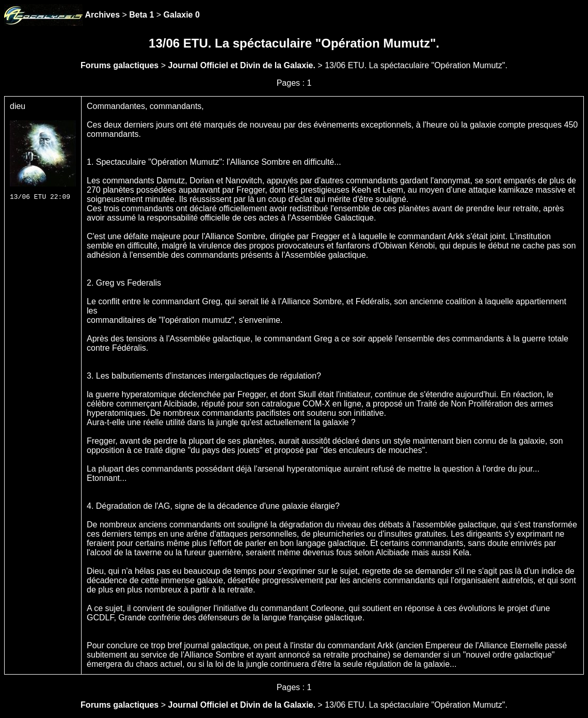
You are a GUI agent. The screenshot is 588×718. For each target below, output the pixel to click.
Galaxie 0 (182, 15)
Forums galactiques (120, 65)
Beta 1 (141, 15)
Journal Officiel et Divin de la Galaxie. (241, 65)
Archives (102, 15)
